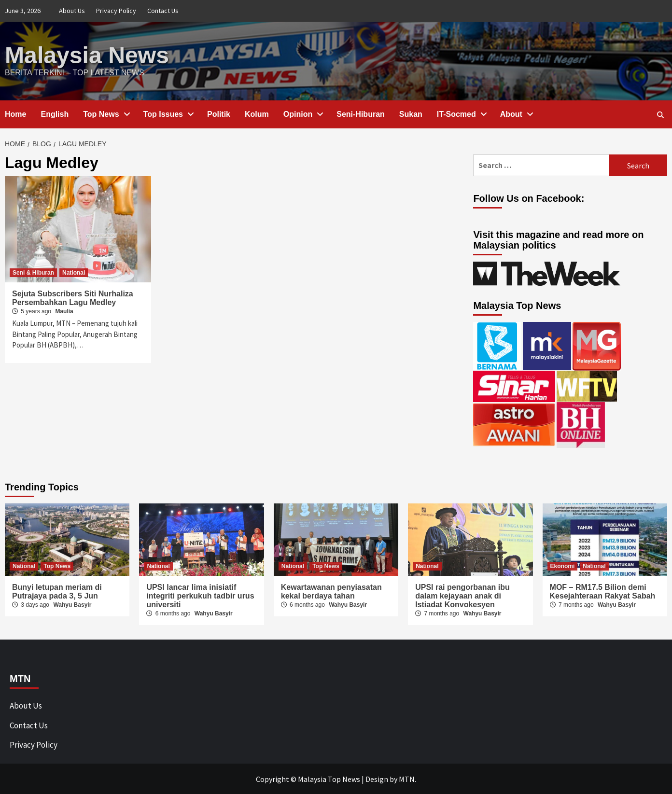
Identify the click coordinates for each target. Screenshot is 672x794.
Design (377, 779)
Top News (106, 114)
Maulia (64, 311)
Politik (219, 114)
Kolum (257, 114)
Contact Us (163, 11)
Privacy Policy (116, 11)
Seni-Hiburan (361, 114)
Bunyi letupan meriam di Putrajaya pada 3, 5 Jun (57, 591)
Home (15, 114)
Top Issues (168, 114)
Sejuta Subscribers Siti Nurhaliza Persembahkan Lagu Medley (73, 298)
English (55, 114)
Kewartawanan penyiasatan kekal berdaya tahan (331, 591)
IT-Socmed (461, 114)
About (516, 114)
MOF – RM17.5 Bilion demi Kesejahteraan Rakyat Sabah (603, 591)
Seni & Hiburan (33, 272)
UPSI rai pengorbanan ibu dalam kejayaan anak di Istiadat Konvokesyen (462, 595)
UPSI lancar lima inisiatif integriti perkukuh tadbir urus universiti (200, 595)
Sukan (411, 114)
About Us (72, 11)
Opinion (303, 114)
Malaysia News (87, 55)
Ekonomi (563, 566)
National (74, 272)
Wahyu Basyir (72, 604)
